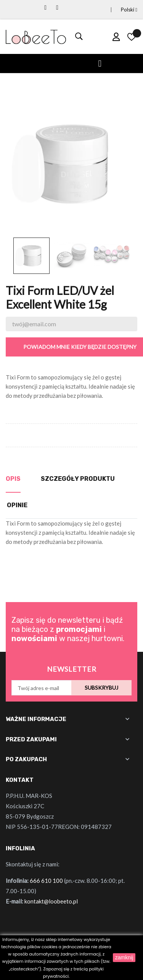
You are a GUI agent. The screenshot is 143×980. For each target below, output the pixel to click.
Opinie (17, 505)
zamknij (124, 957)
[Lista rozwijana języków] (120, 10)
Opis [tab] (13, 479)
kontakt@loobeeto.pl (51, 901)
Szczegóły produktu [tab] (78, 479)
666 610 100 (46, 881)
